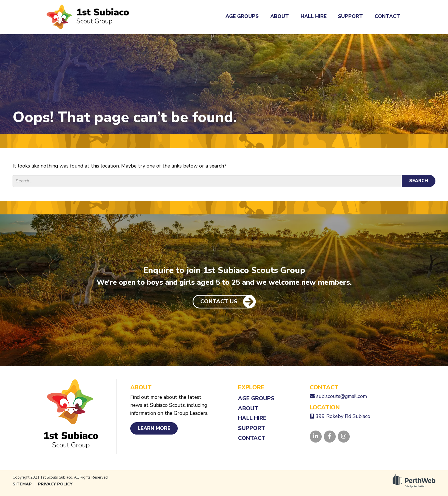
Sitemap (22, 484)
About (280, 16)
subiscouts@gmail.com (342, 396)
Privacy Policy (55, 484)
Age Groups (242, 16)
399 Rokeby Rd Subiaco (343, 416)
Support (350, 16)
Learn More (154, 428)
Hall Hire (314, 16)
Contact (387, 16)
